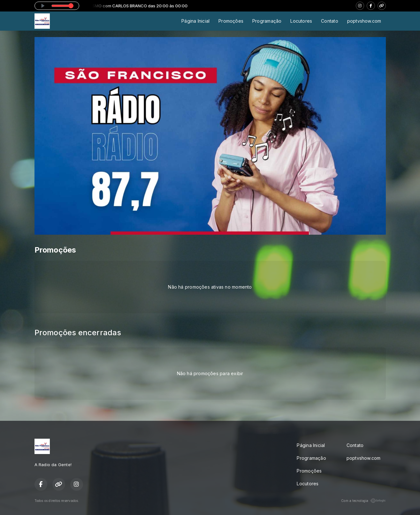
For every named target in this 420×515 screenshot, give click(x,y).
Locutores (301, 21)
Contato (329, 21)
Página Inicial (195, 21)
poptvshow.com (364, 21)
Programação (267, 21)
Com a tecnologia (363, 501)
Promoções (231, 21)
